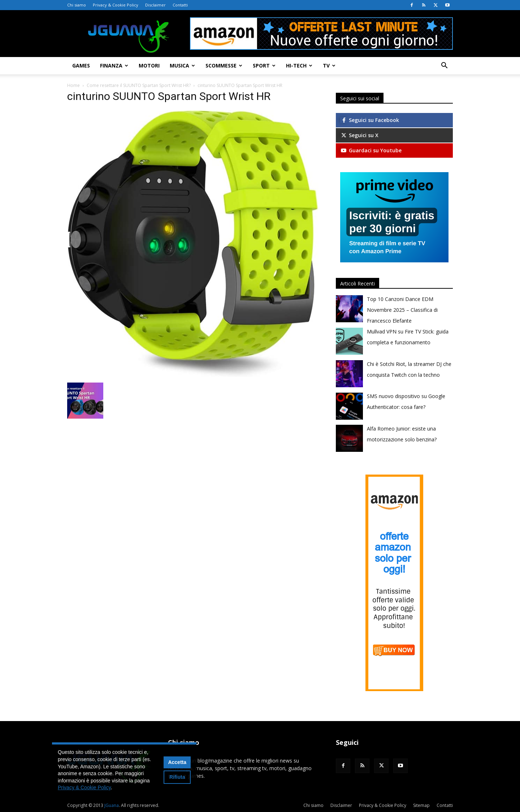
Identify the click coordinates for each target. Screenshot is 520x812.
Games (81, 66)
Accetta (177, 762)
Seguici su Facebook (370, 120)
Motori (149, 66)
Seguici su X (359, 135)
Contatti (180, 5)
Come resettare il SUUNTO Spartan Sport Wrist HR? (139, 85)
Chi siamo (77, 5)
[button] (444, 66)
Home (73, 85)
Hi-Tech (299, 66)
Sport (264, 66)
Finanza (114, 66)
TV (329, 66)
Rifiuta (177, 777)
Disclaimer (155, 5)
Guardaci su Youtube (371, 150)
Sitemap (421, 805)
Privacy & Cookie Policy (116, 5)
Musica (182, 66)
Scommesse (224, 66)
